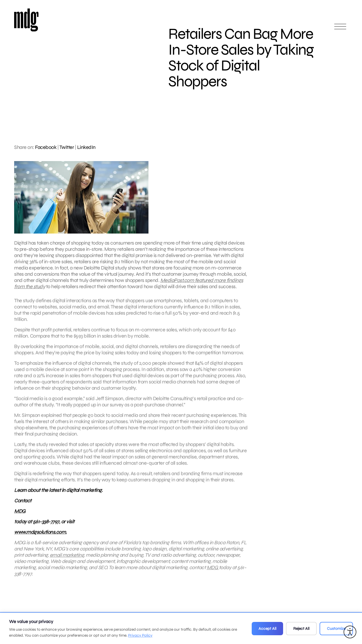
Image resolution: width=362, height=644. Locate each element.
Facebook (46, 147)
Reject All (301, 629)
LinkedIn (86, 147)
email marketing (67, 558)
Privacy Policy (140, 635)
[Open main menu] (340, 29)
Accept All (267, 629)
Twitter (67, 147)
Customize (336, 629)
